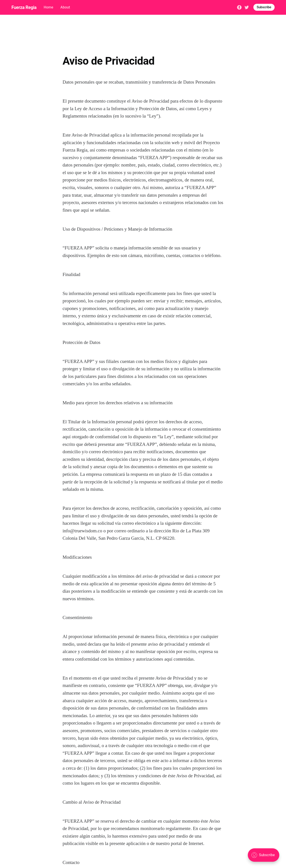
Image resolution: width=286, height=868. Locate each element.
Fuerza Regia (24, 7)
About (65, 7)
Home (48, 7)
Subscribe (264, 7)
